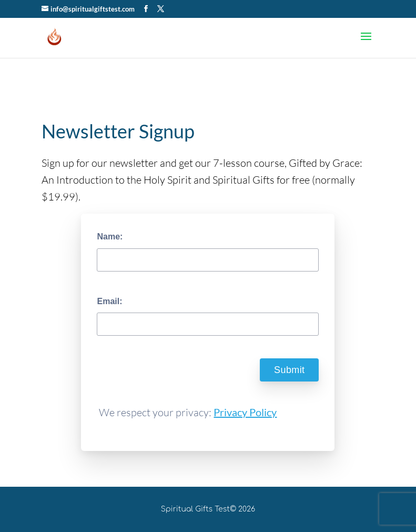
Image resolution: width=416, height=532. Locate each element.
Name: (110, 237)
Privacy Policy (245, 412)
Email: (109, 301)
